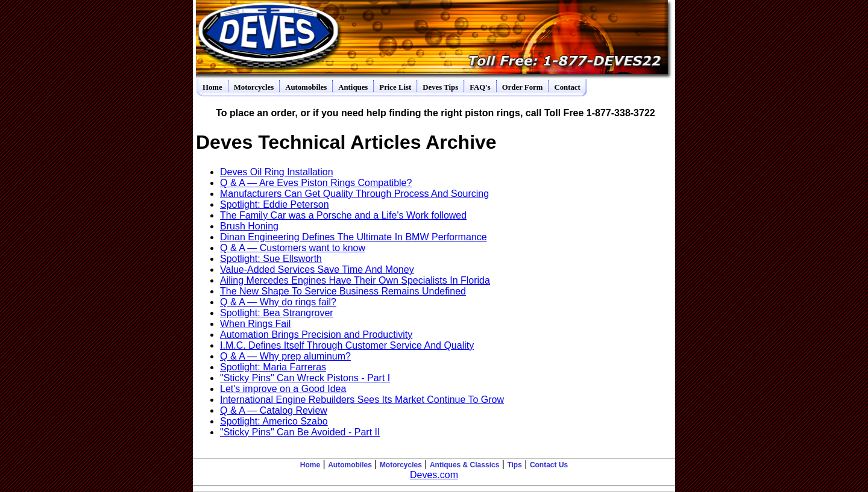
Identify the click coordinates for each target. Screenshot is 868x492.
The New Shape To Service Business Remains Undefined (343, 291)
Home (212, 87)
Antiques (353, 87)
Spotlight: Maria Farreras (273, 367)
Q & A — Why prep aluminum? (285, 356)
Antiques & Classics (464, 465)
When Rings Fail (255, 324)
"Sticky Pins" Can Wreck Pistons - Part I (305, 378)
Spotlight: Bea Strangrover (277, 313)
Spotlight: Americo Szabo (274, 421)
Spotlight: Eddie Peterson (275, 204)
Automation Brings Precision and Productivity (316, 335)
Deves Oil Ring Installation (277, 172)
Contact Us (549, 465)
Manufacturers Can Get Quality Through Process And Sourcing (354, 194)
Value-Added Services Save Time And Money (317, 269)
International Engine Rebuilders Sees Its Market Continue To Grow (362, 400)
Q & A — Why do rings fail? (278, 302)
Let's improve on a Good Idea (283, 389)
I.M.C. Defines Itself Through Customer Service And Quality (347, 345)
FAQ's (480, 87)
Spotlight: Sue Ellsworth (271, 259)
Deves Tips (440, 87)
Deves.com (434, 475)
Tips (514, 465)
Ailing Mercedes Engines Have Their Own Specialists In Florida (355, 280)
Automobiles (306, 87)
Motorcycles (254, 87)
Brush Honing (249, 226)
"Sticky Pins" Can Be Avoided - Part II (300, 432)
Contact (567, 87)
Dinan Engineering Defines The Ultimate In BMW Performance (354, 237)
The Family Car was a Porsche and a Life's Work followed (343, 215)
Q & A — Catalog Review (274, 410)
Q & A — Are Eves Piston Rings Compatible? (316, 183)
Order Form (523, 87)
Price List (395, 87)
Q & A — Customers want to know (293, 248)
